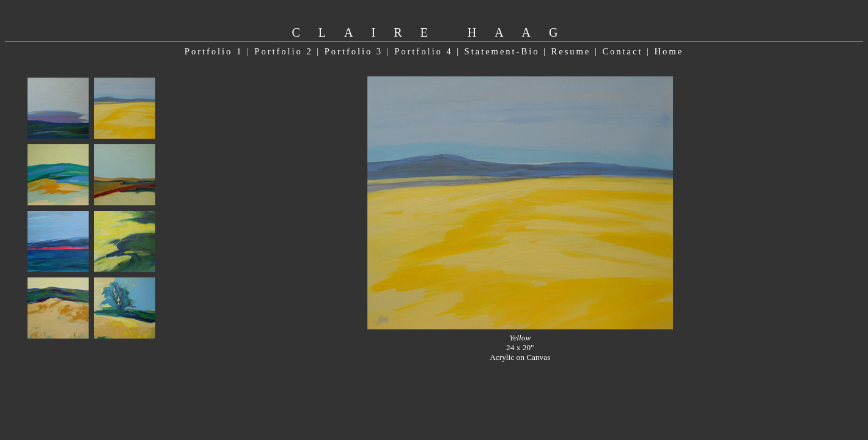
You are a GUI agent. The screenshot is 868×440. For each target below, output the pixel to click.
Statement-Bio (502, 51)
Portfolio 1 (214, 51)
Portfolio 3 (354, 51)
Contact (622, 51)
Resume (571, 51)
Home (669, 51)
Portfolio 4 (423, 51)
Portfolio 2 (283, 51)
